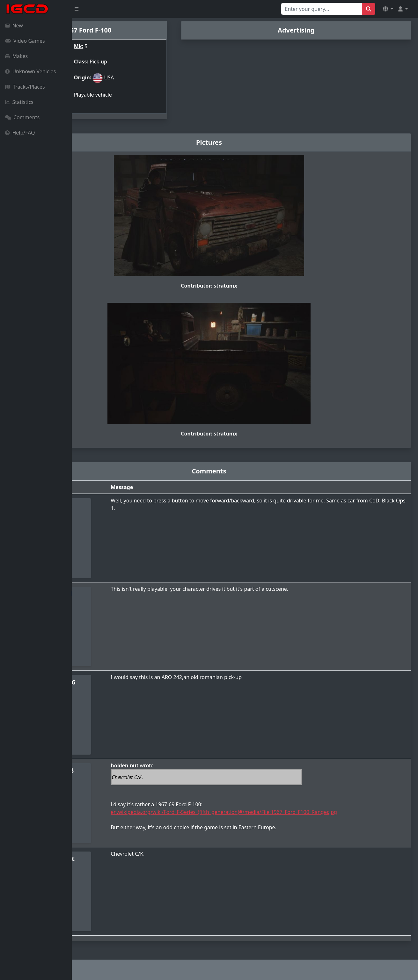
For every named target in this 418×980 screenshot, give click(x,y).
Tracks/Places (25, 87)
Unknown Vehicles (30, 71)
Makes (16, 56)
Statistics (19, 102)
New (14, 26)
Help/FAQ (20, 133)
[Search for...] (322, 9)
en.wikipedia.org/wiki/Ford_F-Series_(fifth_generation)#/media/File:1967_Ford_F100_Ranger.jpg (278, 810)
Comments (22, 117)
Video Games (25, 41)
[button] (388, 9)
